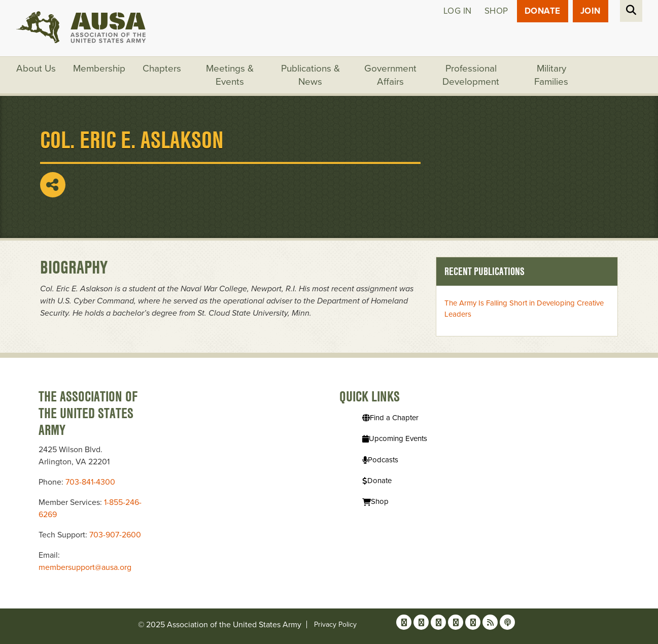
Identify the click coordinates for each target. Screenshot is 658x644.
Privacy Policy (335, 624)
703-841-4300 (90, 482)
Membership (99, 69)
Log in (458, 11)
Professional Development (471, 75)
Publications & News (310, 75)
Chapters (162, 69)
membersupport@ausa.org (85, 567)
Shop (496, 11)
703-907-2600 (115, 535)
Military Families (551, 75)
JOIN (591, 11)
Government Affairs (390, 75)
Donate (543, 11)
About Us (36, 69)
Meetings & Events (230, 75)
